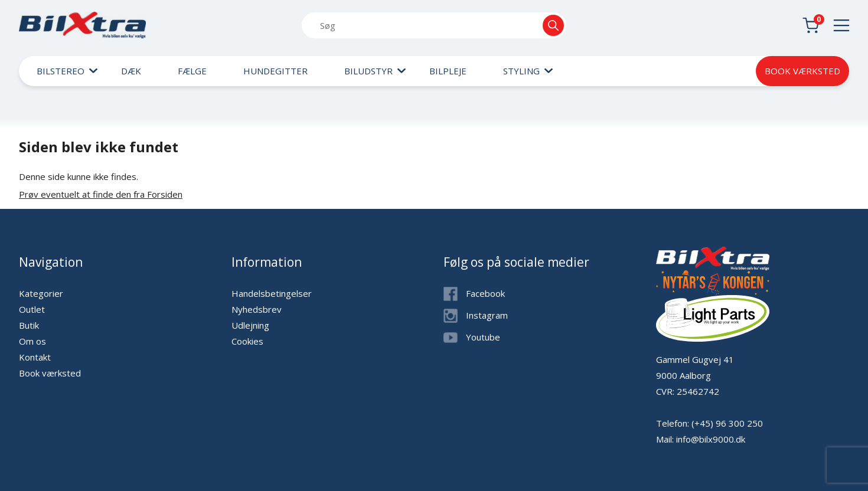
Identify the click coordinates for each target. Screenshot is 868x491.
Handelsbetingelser (272, 293)
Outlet (32, 309)
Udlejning (250, 325)
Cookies (247, 341)
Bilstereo (61, 71)
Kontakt (35, 357)
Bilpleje (448, 71)
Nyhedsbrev (257, 309)
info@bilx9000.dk (711, 439)
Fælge (192, 71)
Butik (29, 325)
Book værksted (802, 71)
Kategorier (41, 293)
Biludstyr (368, 71)
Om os (32, 341)
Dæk (131, 71)
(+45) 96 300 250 (727, 423)
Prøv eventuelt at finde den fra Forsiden (101, 194)
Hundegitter (275, 71)
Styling (521, 71)
